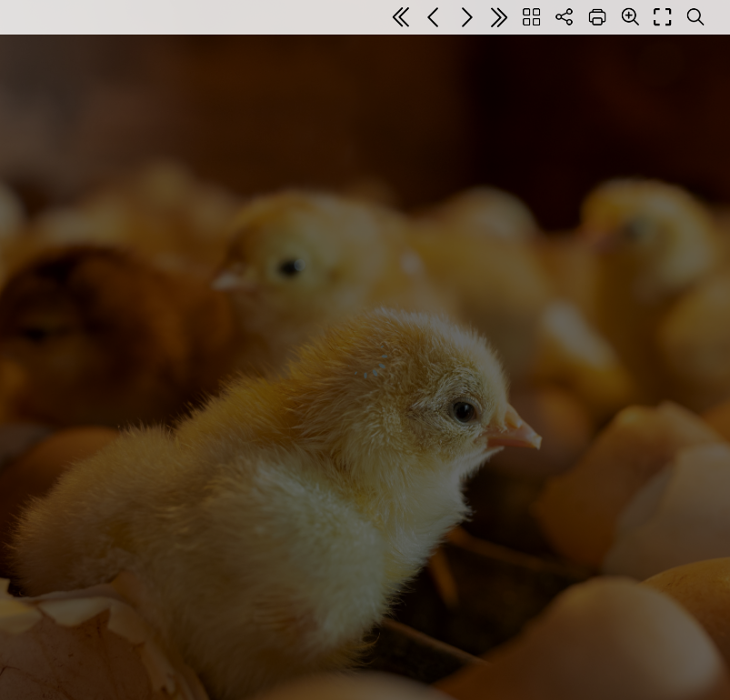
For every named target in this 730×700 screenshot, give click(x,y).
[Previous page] (434, 17)
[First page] (401, 17)
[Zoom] (630, 16)
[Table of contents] (532, 17)
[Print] (597, 17)
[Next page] (466, 17)
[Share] (565, 17)
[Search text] (695, 17)
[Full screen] (663, 17)
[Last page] (499, 17)
